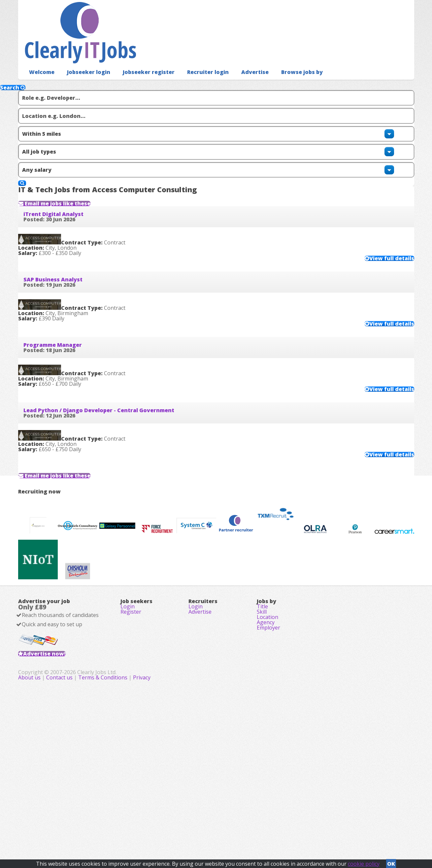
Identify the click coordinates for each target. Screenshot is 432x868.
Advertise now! (55, 786)
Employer (268, 762)
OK (391, 862)
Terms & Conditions (234, 832)
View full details (379, 240)
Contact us (192, 832)
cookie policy (364, 862)
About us (162, 832)
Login (128, 725)
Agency (266, 753)
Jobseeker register (140, 61)
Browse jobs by (283, 61)
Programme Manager (63, 345)
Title (262, 725)
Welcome (40, 61)
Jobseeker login (84, 61)
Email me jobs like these (75, 165)
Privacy (273, 832)
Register (131, 735)
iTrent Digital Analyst (64, 189)
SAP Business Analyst (64, 267)
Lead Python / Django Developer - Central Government (109, 424)
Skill (262, 735)
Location (267, 744)
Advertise (239, 61)
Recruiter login (195, 61)
